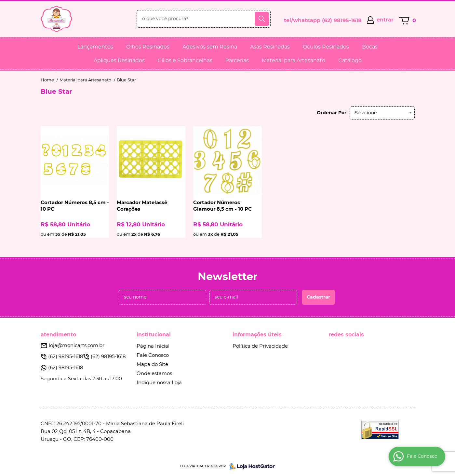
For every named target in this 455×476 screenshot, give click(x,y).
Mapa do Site (152, 364)
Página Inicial (153, 346)
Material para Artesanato (294, 61)
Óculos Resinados (326, 47)
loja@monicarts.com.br (77, 346)
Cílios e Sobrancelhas (185, 61)
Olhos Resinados (148, 47)
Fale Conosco (153, 355)
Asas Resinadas (270, 47)
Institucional (154, 335)
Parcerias (237, 61)
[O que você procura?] (262, 19)
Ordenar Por (332, 113)
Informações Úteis (257, 335)
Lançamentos (95, 47)
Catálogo (350, 61)
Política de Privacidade (260, 346)
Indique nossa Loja (159, 383)
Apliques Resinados (119, 61)
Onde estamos (154, 374)
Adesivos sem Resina (210, 47)
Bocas (370, 47)
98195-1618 (342, 21)
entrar (385, 20)
